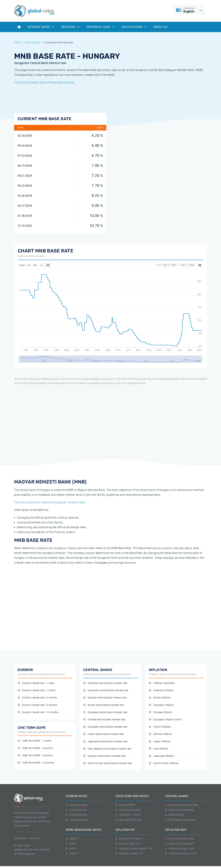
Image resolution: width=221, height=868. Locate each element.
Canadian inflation (161, 705)
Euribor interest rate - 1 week (36, 683)
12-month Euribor (77, 820)
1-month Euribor (77, 810)
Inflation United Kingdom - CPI (134, 848)
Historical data (100, 27)
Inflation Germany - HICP (181, 853)
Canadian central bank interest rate (105, 712)
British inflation (160, 698)
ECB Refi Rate (175, 815)
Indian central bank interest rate (103, 734)
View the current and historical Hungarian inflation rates (50, 502)
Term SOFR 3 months (129, 820)
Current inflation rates (179, 839)
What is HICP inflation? (180, 844)
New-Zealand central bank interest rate (107, 749)
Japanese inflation (162, 756)
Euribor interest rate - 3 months (37, 698)
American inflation (161, 690)
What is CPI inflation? (129, 839)
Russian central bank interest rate (104, 756)
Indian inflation (160, 742)
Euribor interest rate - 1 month (37, 690)
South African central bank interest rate (108, 763)
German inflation (161, 734)
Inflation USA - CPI (128, 844)
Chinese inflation (160, 712)
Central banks (33, 42)
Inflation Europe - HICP (180, 848)
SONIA (71, 848)
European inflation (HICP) (165, 720)
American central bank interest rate (105, 683)
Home (17, 42)
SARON (71, 839)
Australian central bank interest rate (106, 690)
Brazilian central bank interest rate (105, 698)
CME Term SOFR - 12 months (36, 763)
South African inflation (164, 763)
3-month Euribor (77, 815)
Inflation (70, 27)
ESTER (71, 844)
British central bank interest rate (104, 705)
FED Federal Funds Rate (181, 820)
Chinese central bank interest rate (104, 720)
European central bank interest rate (105, 727)
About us (160, 27)
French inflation (160, 727)
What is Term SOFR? (128, 810)
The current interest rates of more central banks (44, 82)
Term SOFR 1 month (128, 815)
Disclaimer (20, 838)
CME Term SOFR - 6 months (35, 756)
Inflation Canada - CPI (130, 853)
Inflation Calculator (162, 683)
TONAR (71, 853)
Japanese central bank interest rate (105, 742)
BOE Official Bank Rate (180, 810)
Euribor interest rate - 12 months (38, 712)
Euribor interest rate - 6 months (37, 705)
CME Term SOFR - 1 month (35, 741)
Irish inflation (158, 749)
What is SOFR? (125, 805)
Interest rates (41, 27)
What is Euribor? (77, 805)
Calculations (134, 27)
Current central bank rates (182, 805)
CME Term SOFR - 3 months (35, 748)
